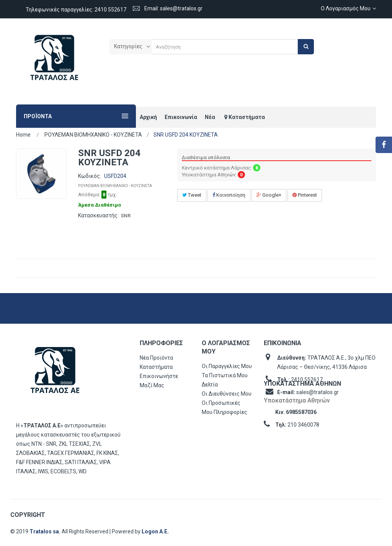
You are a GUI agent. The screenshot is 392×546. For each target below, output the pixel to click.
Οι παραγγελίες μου (227, 366)
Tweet (192, 195)
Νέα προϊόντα (156, 358)
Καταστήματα (156, 367)
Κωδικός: (90, 176)
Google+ (269, 195)
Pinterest (305, 195)
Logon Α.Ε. (155, 531)
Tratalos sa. (46, 531)
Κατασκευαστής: (98, 215)
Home (23, 135)
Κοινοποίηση (229, 195)
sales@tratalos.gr (318, 392)
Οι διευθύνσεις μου (227, 394)
